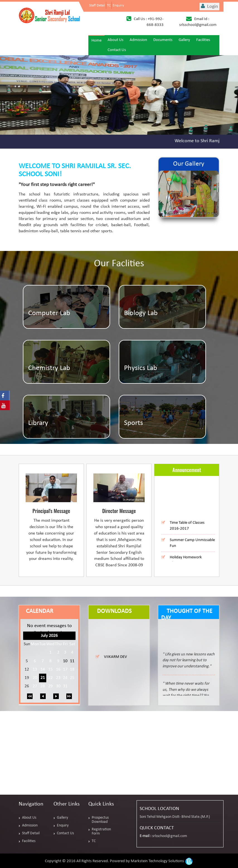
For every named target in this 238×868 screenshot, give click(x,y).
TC (109, 5)
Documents (163, 40)
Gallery (184, 40)
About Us (116, 40)
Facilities (203, 40)
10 (65, 661)
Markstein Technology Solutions (162, 861)
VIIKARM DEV (116, 660)
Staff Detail (97, 5)
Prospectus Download (100, 820)
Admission (138, 40)
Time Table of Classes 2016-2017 (187, 529)
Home (96, 41)
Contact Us (117, 50)
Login (209, 6)
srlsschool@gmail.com (170, 836)
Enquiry (118, 5)
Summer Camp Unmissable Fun (192, 547)
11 (72, 661)
